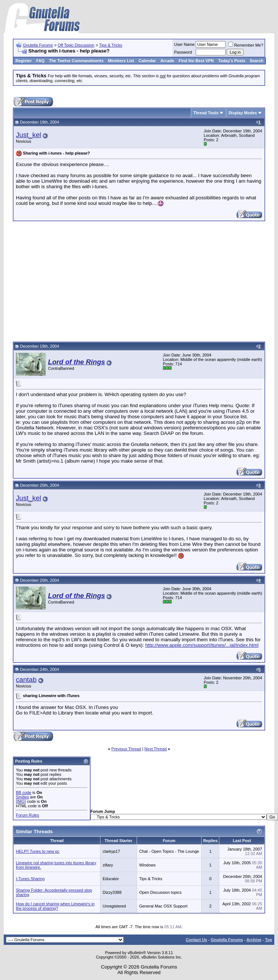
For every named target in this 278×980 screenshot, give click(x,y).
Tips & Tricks (111, 45)
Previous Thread (126, 749)
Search (256, 61)
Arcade (167, 61)
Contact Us (196, 940)
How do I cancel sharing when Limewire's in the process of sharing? (55, 906)
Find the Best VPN (196, 61)
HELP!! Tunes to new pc (38, 851)
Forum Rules (28, 815)
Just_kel (28, 135)
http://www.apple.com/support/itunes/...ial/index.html (202, 645)
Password (183, 52)
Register (24, 61)
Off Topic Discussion (76, 45)
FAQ (40, 61)
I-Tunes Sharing (30, 879)
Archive (254, 940)
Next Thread (155, 749)
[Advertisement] (139, 280)
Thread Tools (206, 113)
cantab (26, 680)
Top (269, 940)
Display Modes (243, 113)
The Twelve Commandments (76, 61)
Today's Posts (232, 61)
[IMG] (21, 801)
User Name (185, 44)
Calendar (147, 61)
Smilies (22, 797)
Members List (121, 61)
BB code (24, 793)
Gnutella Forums (38, 45)
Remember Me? (246, 45)
